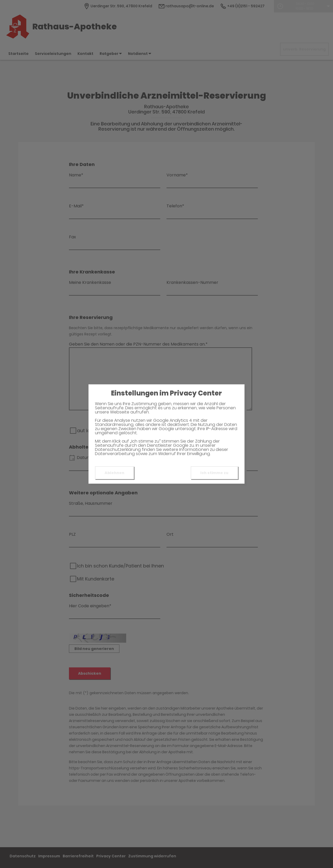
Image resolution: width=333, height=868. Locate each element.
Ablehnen (114, 473)
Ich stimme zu (214, 473)
